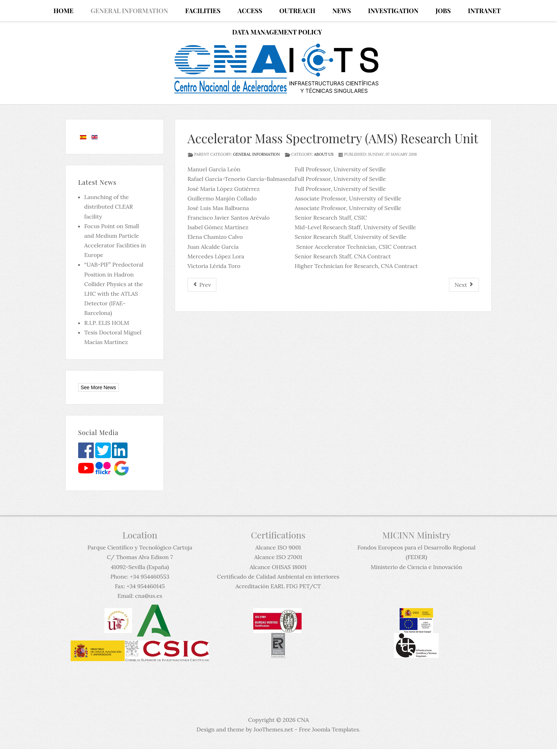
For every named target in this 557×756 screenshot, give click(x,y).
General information (256, 154)
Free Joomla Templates (329, 729)
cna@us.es (148, 596)
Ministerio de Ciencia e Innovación (416, 567)
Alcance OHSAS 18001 (278, 567)
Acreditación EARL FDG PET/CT (278, 586)
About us (324, 154)
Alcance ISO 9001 (278, 547)
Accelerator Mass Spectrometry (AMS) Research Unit (333, 138)
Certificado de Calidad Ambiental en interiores (278, 577)
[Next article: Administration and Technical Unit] (464, 285)
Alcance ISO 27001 (278, 557)
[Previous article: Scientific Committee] (202, 285)
